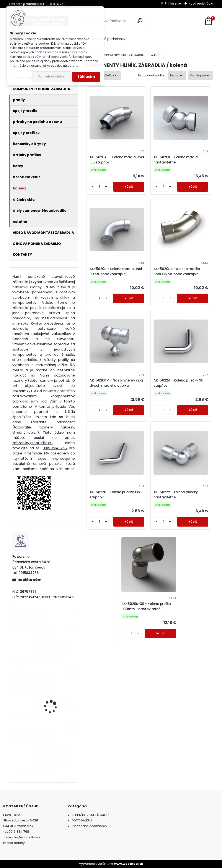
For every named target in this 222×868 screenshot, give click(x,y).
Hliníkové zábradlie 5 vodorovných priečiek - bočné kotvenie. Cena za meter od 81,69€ (56, 704)
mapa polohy (14, 843)
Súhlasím (86, 77)
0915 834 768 (55, 4)
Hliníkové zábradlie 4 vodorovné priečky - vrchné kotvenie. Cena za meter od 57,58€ (54, 758)
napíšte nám (29, 580)
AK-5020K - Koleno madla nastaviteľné (176, 160)
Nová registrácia (201, 3)
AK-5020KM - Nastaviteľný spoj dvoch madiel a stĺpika (116, 383)
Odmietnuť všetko (51, 77)
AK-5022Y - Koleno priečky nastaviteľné (176, 495)
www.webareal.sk (129, 864)
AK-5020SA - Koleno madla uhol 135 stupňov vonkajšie (177, 271)
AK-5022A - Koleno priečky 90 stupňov (178, 383)
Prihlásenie (173, 3)
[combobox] (177, 75)
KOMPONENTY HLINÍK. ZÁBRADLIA (122, 55)
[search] (140, 21)
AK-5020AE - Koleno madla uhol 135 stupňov (117, 160)
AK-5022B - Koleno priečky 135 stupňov (115, 495)
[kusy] (100, 187)
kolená (156, 55)
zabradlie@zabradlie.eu (26, 4)
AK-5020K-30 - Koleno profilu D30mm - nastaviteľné (146, 606)
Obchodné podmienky (107, 39)
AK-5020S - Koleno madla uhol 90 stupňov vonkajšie (116, 271)
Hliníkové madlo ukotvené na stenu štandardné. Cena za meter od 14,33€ (53, 650)
